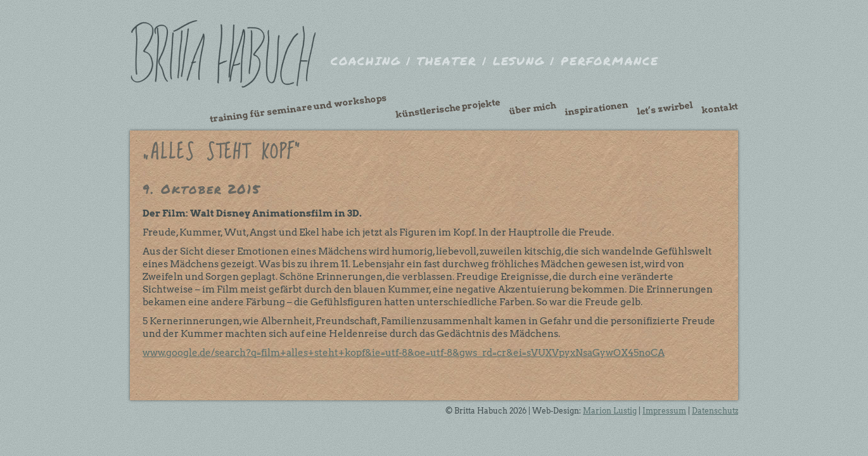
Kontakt (720, 109)
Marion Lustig (610, 411)
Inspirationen (596, 108)
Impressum (664, 411)
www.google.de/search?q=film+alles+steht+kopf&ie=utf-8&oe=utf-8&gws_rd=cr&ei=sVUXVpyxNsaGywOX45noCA (404, 353)
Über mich (532, 109)
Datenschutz (715, 411)
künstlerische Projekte (448, 108)
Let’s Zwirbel (665, 109)
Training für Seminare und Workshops (298, 108)
